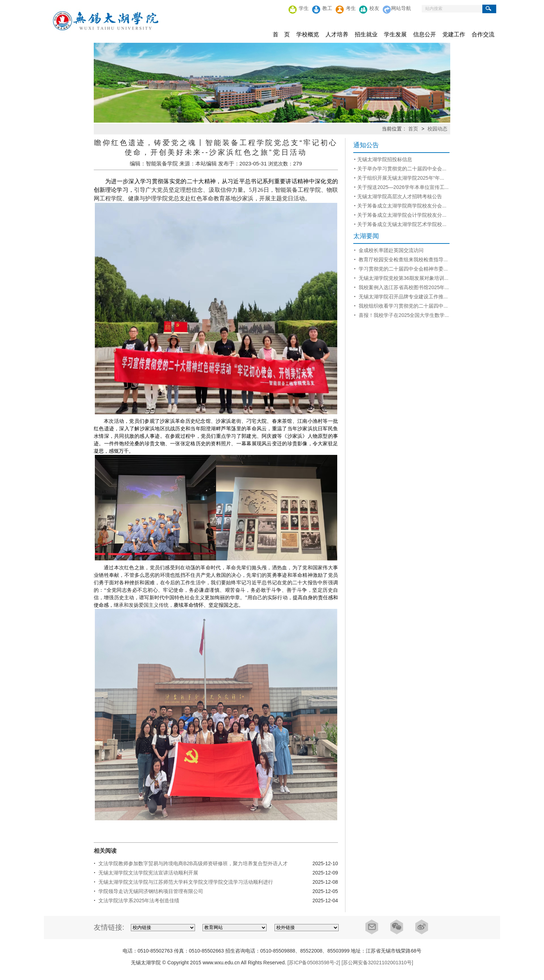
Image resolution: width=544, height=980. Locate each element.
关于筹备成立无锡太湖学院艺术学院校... (402, 224)
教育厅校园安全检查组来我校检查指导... (402, 260)
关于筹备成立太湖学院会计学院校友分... (402, 215)
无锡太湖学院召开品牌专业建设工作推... (402, 297)
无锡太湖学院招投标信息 (385, 159)
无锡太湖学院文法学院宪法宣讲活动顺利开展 (148, 873)
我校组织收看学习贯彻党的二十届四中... (402, 306)
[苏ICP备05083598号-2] (314, 963)
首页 (412, 129)
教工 (327, 8)
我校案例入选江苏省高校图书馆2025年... (403, 287)
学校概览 (308, 34)
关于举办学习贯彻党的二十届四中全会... (402, 169)
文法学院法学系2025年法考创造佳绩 (138, 901)
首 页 (281, 34)
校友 (374, 8)
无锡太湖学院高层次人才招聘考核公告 (400, 196)
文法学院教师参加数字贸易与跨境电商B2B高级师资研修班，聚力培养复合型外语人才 (192, 863)
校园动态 (437, 129)
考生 (351, 8)
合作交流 (483, 34)
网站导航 (401, 8)
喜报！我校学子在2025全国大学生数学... (403, 315)
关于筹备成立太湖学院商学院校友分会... (402, 206)
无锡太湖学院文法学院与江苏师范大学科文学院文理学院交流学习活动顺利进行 (185, 882)
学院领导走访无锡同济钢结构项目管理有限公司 (150, 891)
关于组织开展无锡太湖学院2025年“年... (401, 178)
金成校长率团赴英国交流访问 (390, 250)
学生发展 (395, 34)
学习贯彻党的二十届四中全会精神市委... (402, 269)
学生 (304, 8)
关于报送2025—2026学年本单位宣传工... (403, 187)
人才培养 (337, 34)
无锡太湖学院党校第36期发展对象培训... (403, 278)
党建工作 (454, 34)
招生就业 (366, 34)
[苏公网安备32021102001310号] (377, 963)
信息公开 (425, 34)
